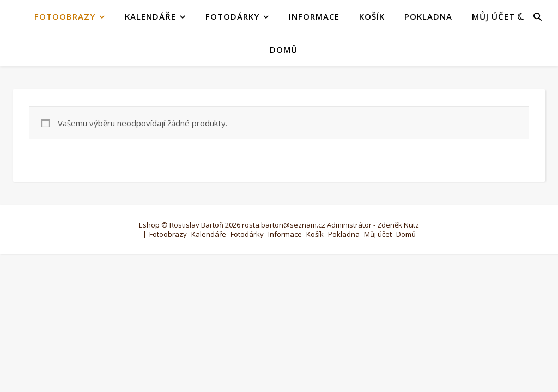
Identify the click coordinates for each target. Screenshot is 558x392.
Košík (372, 16)
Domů (284, 50)
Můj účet (493, 16)
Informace (314, 16)
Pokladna (428, 16)
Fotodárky (232, 16)
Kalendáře (150, 16)
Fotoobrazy (65, 16)
